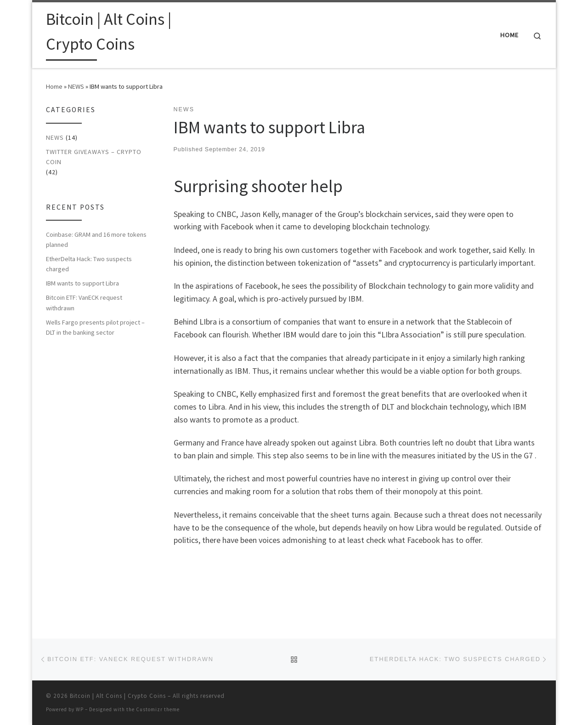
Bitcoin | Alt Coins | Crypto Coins (118, 696)
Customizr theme (158, 709)
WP (80, 709)
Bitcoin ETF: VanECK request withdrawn (84, 303)
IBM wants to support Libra (82, 283)
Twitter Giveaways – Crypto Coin (94, 157)
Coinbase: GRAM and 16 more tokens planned (96, 240)
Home (54, 86)
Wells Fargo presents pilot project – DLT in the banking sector (95, 327)
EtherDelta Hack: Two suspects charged (89, 264)
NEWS (76, 86)
